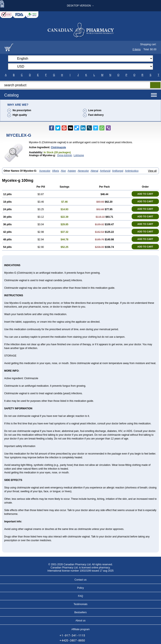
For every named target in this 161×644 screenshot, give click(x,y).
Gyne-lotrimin (65, 155)
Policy (80, 588)
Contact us (80, 580)
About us (80, 621)
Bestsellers (81, 612)
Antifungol (118, 171)
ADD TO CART (145, 194)
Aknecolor (83, 171)
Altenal (94, 171)
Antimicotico (132, 171)
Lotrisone (79, 155)
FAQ (80, 596)
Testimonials (80, 604)
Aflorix (55, 171)
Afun (63, 171)
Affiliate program (80, 629)
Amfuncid (105, 171)
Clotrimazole (58, 147)
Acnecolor (45, 171)
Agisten (72, 171)
